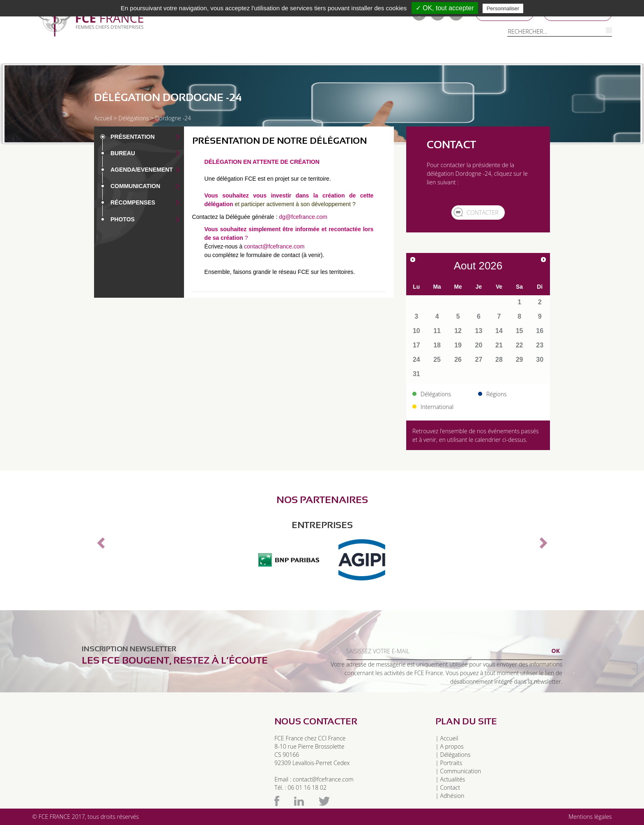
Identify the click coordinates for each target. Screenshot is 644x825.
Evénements (406, 53)
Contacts (458, 53)
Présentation (133, 137)
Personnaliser (503, 8)
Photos (123, 219)
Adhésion (452, 796)
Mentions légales (590, 817)
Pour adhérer (232, 53)
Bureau (123, 153)
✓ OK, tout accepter (445, 8)
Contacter (482, 213)
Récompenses (133, 202)
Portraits (287, 53)
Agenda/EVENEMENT (142, 170)
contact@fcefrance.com (274, 246)
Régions (179, 53)
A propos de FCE (67, 53)
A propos (452, 746)
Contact (450, 787)
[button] (100, 540)
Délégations (129, 53)
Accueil (103, 118)
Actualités (453, 779)
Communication (345, 53)
